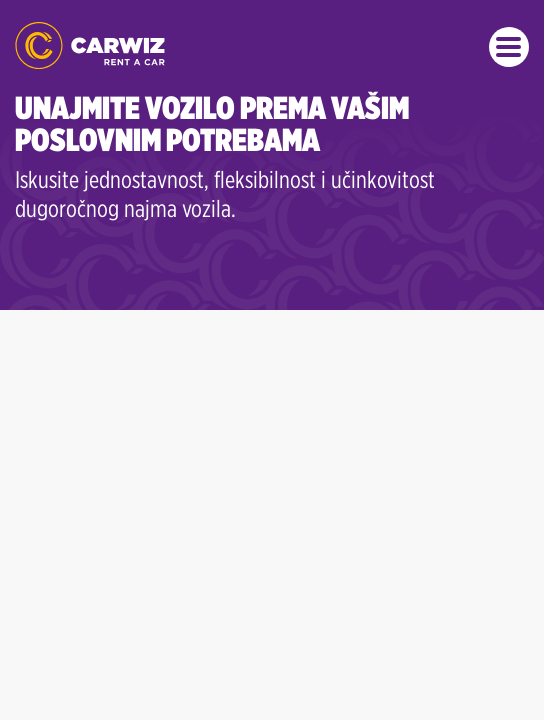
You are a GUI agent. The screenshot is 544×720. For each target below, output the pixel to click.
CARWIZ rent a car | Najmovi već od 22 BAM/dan (90, 45)
